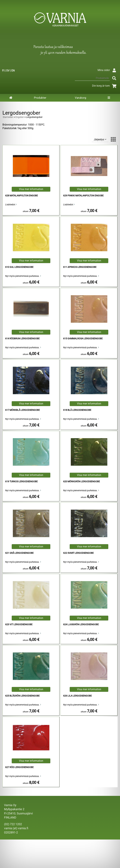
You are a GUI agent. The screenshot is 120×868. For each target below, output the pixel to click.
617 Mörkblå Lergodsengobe (22, 410)
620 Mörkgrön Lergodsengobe (82, 482)
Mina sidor (108, 70)
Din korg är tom (105, 86)
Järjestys (100, 139)
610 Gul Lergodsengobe (19, 267)
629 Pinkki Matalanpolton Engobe (83, 196)
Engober (20, 117)
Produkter (40, 98)
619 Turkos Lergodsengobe (21, 482)
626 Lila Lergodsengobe (77, 696)
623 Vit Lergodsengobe (19, 625)
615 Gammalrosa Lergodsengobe (83, 339)
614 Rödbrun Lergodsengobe (22, 339)
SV (8, 71)
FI (3, 71)
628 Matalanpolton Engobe (22, 196)
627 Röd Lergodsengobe (19, 767)
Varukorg (81, 98)
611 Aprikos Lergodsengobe (80, 267)
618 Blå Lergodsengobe (77, 410)
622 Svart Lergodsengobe (78, 553)
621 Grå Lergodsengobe (19, 553)
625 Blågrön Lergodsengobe (22, 696)
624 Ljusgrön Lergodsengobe (81, 625)
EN (13, 71)
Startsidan (8, 117)
